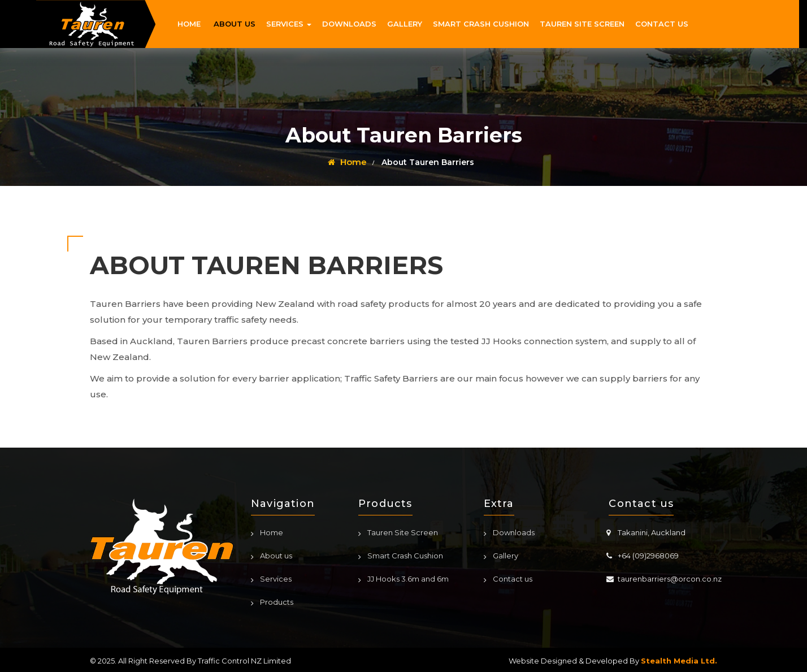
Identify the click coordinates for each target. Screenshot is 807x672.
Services (276, 579)
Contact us (513, 579)
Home (347, 162)
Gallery (506, 556)
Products (277, 602)
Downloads (514, 532)
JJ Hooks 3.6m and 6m (408, 579)
